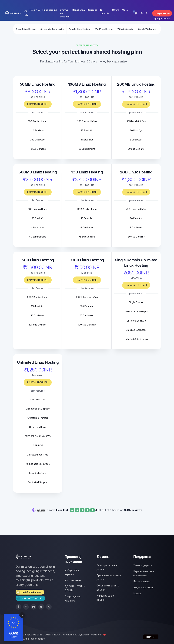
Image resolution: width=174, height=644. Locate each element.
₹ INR (151, 637)
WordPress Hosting (104, 29)
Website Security (125, 29)
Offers (116, 10)
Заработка (79, 10)
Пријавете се (162, 13)
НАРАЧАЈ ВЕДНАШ (38, 104)
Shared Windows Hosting (52, 29)
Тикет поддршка (143, 565)
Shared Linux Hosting (26, 29)
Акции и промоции (143, 587)
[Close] (22, 615)
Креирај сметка (162, 19)
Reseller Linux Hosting (79, 29)
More (125, 10)
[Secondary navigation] (87, 29)
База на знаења (142, 581)
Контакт (92, 10)
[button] (142, 13)
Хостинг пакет (73, 580)
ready (14, 637)
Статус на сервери (65, 13)
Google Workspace (147, 29)
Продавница (50, 10)
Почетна (35, 10)
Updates (105, 12)
